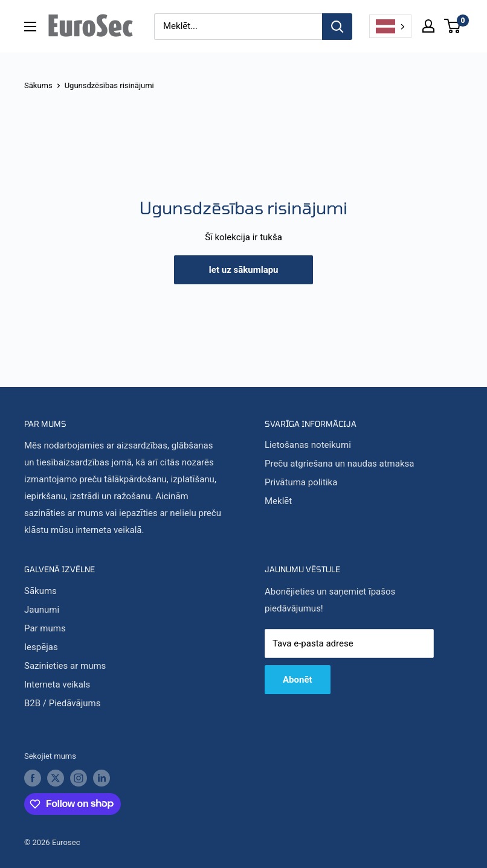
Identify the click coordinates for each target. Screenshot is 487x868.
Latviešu (385, 27)
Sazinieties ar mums (65, 654)
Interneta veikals (57, 672)
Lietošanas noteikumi (308, 433)
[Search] (337, 27)
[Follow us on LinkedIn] (102, 767)
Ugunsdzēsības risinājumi (109, 73)
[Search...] (238, 27)
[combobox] (390, 27)
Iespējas (41, 635)
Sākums (38, 73)
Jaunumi (42, 598)
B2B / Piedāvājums (62, 691)
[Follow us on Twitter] (56, 767)
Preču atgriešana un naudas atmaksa (339, 452)
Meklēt (278, 490)
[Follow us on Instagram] (79, 767)
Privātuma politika (301, 471)
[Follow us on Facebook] (33, 767)
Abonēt (298, 668)
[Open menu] (30, 27)
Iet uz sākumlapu (243, 258)
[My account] (428, 26)
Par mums (45, 616)
